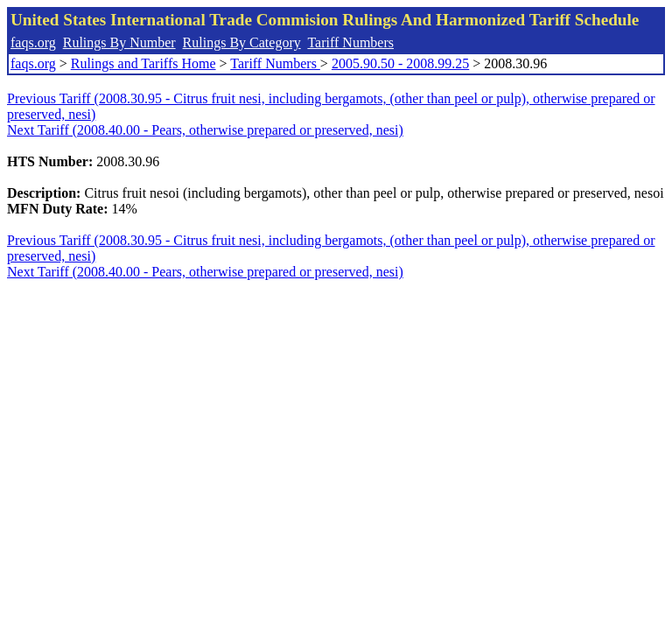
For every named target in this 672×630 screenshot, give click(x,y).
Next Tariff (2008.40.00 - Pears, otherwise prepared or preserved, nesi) (205, 130)
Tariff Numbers (350, 42)
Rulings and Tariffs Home (143, 63)
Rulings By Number (119, 42)
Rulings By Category (242, 42)
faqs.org (33, 42)
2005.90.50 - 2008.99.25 (400, 63)
